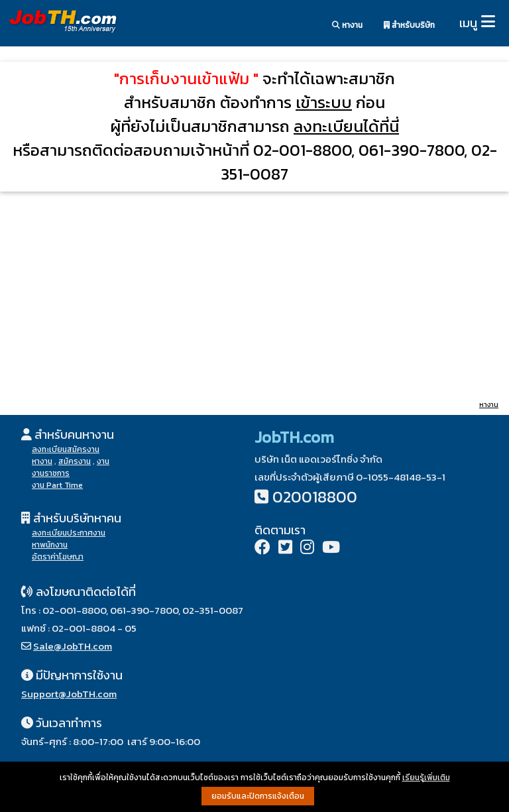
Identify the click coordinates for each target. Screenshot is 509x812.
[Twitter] (285, 549)
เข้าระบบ (324, 102)
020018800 (315, 497)
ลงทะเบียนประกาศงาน (69, 533)
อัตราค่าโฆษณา (58, 557)
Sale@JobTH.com (73, 646)
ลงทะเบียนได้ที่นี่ (346, 126)
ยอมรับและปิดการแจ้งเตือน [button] (258, 796)
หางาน (347, 25)
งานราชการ (51, 473)
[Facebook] (262, 549)
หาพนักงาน (50, 545)
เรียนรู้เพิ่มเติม (426, 778)
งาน (103, 461)
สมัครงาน (75, 461)
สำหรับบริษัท (409, 25)
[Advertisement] (254, 295)
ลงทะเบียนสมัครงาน (66, 449)
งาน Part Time (57, 485)
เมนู (468, 23)
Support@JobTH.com (69, 694)
